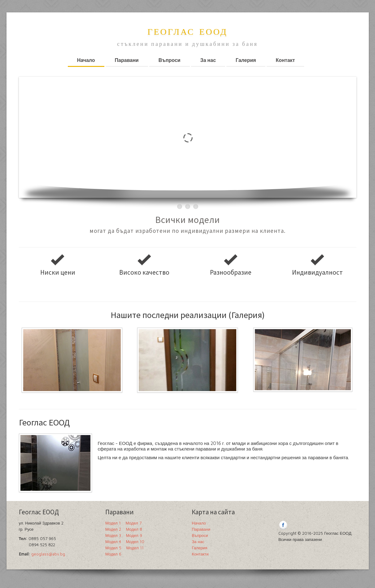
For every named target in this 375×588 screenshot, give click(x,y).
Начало (86, 60)
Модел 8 (134, 529)
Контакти (200, 554)
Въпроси (170, 60)
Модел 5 (113, 548)
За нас (208, 60)
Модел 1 (113, 523)
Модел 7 (134, 523)
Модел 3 (113, 535)
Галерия (246, 60)
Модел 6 (113, 554)
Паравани (127, 60)
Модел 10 (135, 542)
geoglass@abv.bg (48, 554)
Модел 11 (135, 548)
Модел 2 (113, 529)
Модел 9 (134, 535)
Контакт (286, 60)
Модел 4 (113, 542)
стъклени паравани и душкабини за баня (187, 44)
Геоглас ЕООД (187, 32)
